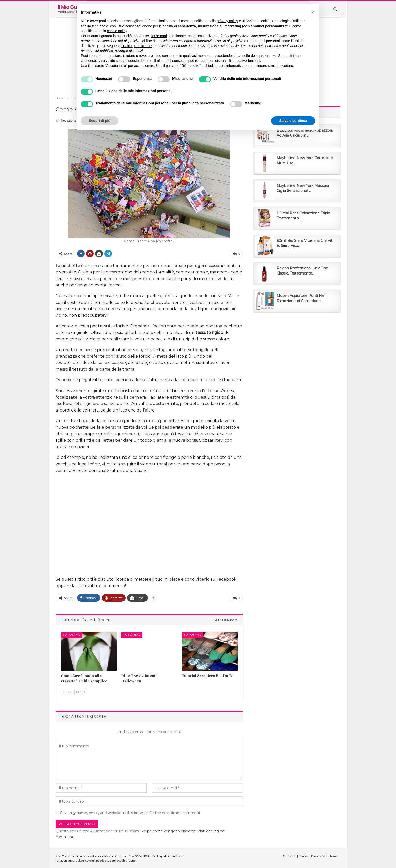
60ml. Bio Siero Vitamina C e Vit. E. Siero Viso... (305, 243)
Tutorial (71, 634)
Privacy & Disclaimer (325, 855)
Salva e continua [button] (293, 121)
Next (81, 691)
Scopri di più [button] (100, 121)
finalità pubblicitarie (137, 46)
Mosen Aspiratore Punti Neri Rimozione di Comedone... (301, 298)
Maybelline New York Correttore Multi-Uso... (305, 161)
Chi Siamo (290, 855)
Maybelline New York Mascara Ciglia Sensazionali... (303, 188)
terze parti (159, 36)
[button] (313, 12)
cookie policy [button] (117, 31)
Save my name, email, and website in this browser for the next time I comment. (131, 812)
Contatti (304, 855)
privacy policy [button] (228, 21)
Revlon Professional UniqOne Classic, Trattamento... (302, 271)
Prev (67, 691)
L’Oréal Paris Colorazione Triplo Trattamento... (303, 216)
